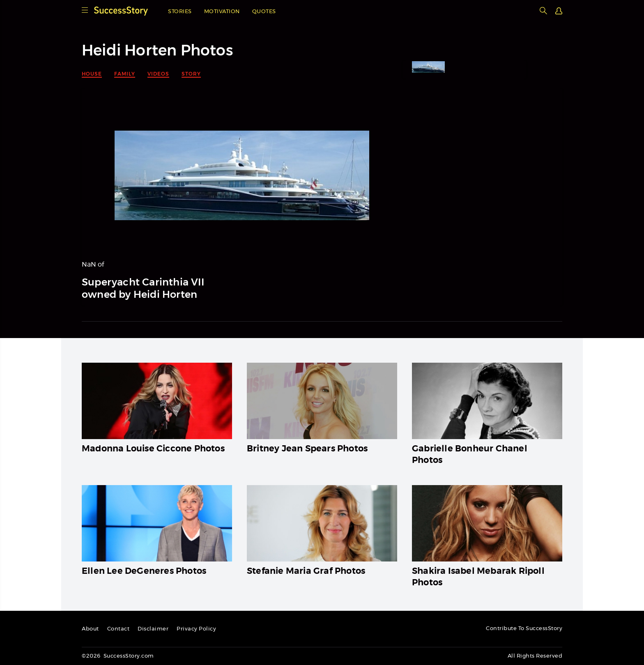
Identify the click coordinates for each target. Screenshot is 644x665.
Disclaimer (153, 629)
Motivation (222, 12)
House (92, 74)
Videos (158, 74)
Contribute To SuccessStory (524, 629)
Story (191, 74)
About (90, 629)
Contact (118, 629)
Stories (180, 12)
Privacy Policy (196, 629)
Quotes (264, 12)
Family (125, 74)
